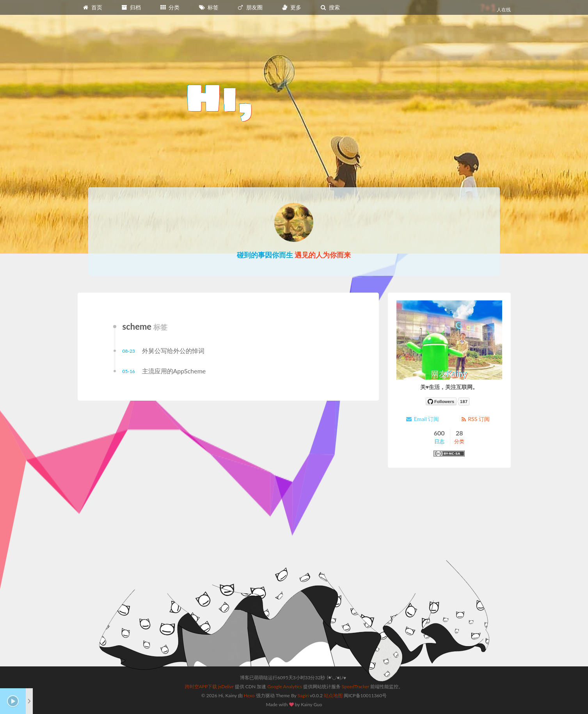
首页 (92, 7)
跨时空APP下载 (201, 686)
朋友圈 (250, 7)
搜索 (330, 7)
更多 (291, 7)
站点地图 (333, 695)
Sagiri (303, 695)
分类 (170, 7)
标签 (208, 7)
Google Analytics (284, 686)
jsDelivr (226, 686)
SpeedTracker (355, 686)
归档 (131, 7)
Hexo (249, 695)
